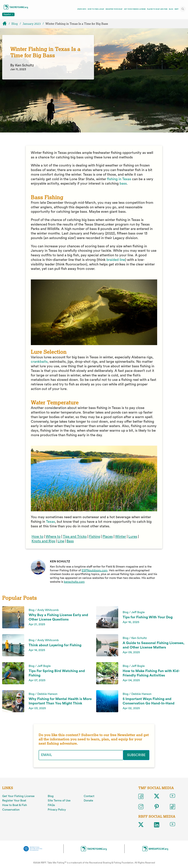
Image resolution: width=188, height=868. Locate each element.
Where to (53, 537)
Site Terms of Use (59, 801)
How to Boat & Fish (15, 805)
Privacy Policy (57, 810)
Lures (133, 537)
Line (61, 541)
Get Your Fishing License (135, 9)
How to (37, 537)
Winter (121, 537)
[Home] (6, 24)
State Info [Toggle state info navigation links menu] (82, 9)
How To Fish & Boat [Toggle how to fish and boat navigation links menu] (96, 9)
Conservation (11, 810)
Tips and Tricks (75, 537)
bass (123, 184)
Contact (89, 796)
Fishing (95, 537)
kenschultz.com (74, 582)
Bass (70, 541)
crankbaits (39, 362)
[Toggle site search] (183, 9)
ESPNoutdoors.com (95, 570)
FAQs (51, 805)
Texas (50, 522)
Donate (88, 801)
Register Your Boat (114, 9)
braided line (115, 260)
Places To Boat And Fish (157, 9)
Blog (171, 9)
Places (108, 537)
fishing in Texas (119, 179)
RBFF (177, 9)
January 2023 (32, 24)
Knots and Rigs (43, 541)
